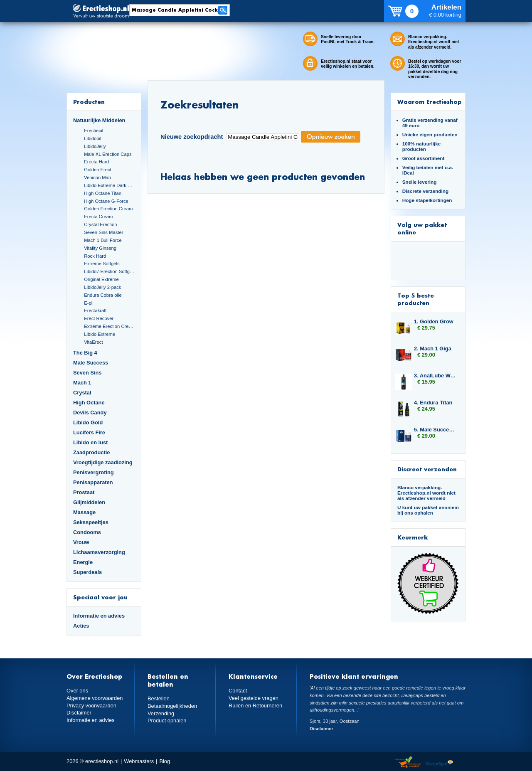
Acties (81, 626)
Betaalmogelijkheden (172, 706)
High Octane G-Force (106, 201)
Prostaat (84, 492)
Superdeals (87, 572)
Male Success (91, 363)
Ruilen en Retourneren (255, 706)
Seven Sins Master (103, 232)
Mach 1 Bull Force (103, 240)
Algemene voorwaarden (95, 698)
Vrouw (81, 542)
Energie (83, 562)
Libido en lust (90, 442)
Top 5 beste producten (416, 299)
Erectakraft (95, 310)
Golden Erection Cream (108, 209)
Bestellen (159, 698)
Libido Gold (88, 422)
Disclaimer (79, 713)
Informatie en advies (99, 616)
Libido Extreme (100, 334)
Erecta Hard (96, 162)
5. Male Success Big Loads (436, 430)
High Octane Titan (103, 193)
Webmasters (139, 761)
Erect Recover (99, 318)
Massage (84, 512)
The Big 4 (85, 353)
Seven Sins (87, 373)
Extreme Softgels (102, 264)
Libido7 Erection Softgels (109, 271)
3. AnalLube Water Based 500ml (436, 376)
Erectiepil (94, 131)
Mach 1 (82, 383)
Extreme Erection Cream (109, 326)
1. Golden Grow (434, 321)
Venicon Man (97, 177)
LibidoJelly (95, 146)
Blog (165, 761)
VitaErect (93, 342)
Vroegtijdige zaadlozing (103, 462)
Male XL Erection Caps (108, 154)
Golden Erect (97, 170)
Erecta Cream (98, 217)
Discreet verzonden (427, 469)
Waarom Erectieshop (430, 102)
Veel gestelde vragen (254, 698)
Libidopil (92, 138)
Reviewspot (439, 762)
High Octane (89, 403)
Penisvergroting (94, 472)
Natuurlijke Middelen (99, 120)
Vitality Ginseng (100, 248)
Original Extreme (101, 279)
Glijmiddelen (89, 502)
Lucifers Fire (89, 432)
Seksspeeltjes (91, 522)
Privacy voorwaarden (91, 706)
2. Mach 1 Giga (433, 349)
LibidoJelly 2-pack (102, 287)
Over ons (77, 691)
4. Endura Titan (433, 403)
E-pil (89, 303)
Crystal (82, 393)
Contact (238, 691)
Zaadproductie (91, 452)
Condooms (87, 532)
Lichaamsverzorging (99, 552)
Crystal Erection (100, 224)
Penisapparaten (93, 482)
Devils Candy (90, 413)
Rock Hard (95, 256)
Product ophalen (167, 721)
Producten (89, 102)
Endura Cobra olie (103, 295)
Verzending (161, 713)
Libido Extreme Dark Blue (109, 185)
